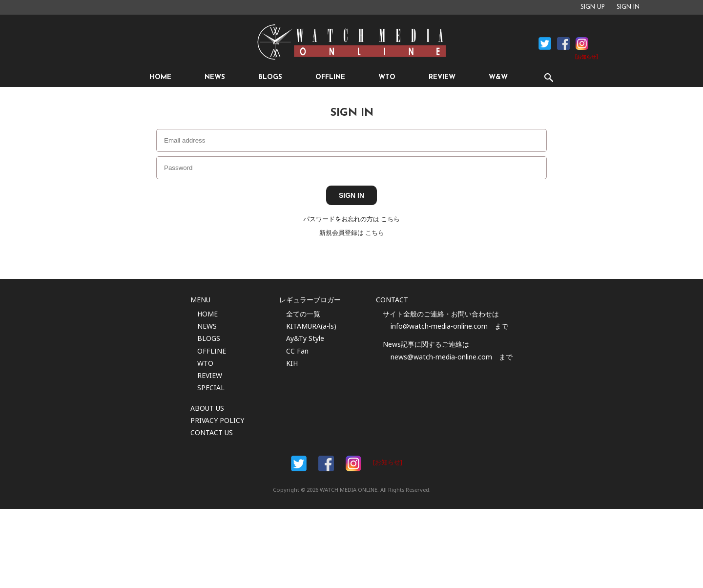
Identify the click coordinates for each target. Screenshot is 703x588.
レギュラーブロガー (310, 300)
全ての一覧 (303, 314)
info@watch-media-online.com (439, 326)
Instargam (353, 463)
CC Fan (297, 351)
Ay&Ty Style (305, 338)
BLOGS (270, 77)
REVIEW (442, 77)
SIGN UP (593, 7)
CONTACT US (212, 432)
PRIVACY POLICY (217, 420)
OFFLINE (330, 77)
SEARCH (548, 77)
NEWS (215, 77)
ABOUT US (207, 408)
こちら (390, 219)
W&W (498, 77)
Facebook (545, 43)
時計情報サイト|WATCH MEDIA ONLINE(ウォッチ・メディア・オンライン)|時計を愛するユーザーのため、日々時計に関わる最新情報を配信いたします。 (351, 42)
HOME (160, 77)
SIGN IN (628, 7)
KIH (292, 363)
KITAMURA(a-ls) (311, 326)
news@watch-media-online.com (441, 357)
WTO (387, 77)
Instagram (582, 43)
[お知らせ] (587, 57)
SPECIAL (211, 388)
